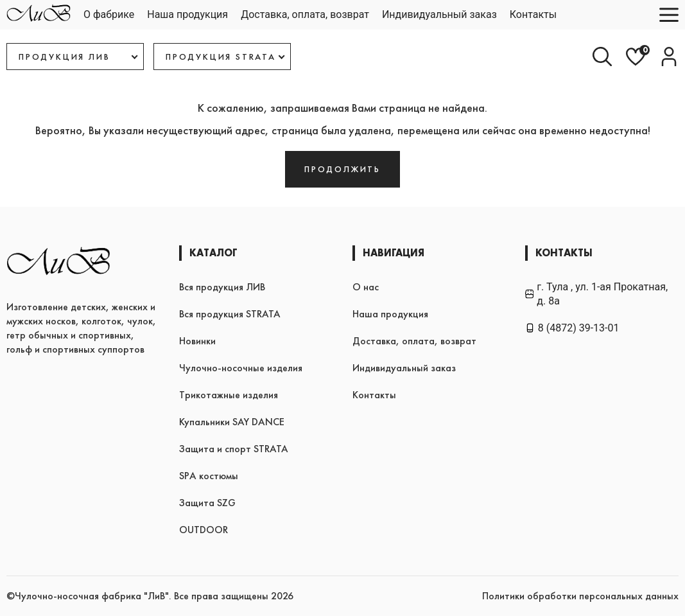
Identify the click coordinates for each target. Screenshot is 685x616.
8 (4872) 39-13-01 (572, 328)
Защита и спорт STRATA (234, 449)
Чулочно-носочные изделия (241, 368)
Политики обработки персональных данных (580, 596)
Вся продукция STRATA (230, 314)
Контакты (533, 14)
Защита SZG (207, 503)
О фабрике (109, 14)
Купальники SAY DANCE (232, 422)
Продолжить (342, 169)
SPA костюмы (209, 476)
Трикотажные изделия (229, 395)
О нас (366, 287)
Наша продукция (187, 14)
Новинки (197, 341)
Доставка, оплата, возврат (305, 14)
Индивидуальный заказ (439, 14)
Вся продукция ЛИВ (222, 287)
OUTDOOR (204, 530)
